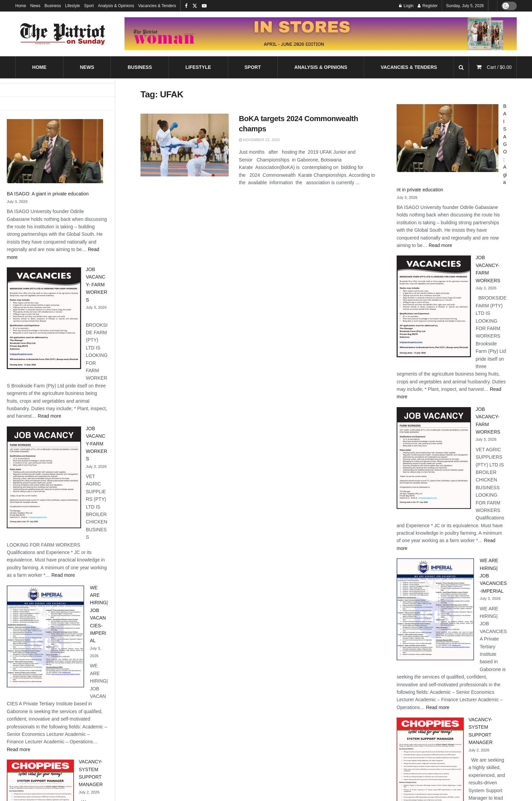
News (35, 6)
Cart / (499, 67)
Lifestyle (73, 6)
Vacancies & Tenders (157, 6)
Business (53, 6)
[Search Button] (461, 67)
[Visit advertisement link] (321, 34)
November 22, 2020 (259, 140)
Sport (89, 6)
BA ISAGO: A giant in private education (48, 194)
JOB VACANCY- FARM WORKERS (97, 285)
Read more (49, 416)
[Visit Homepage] (63, 34)
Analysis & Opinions (116, 6)
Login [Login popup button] (406, 6)
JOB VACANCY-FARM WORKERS (97, 444)
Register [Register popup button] (428, 6)
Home (21, 6)
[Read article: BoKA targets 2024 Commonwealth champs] (185, 145)
